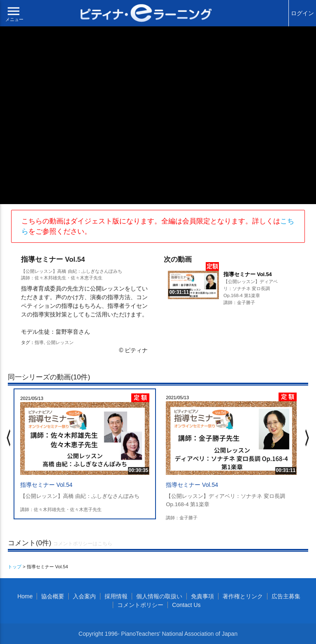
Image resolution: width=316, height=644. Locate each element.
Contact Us (186, 605)
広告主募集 (286, 596)
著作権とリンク (243, 596)
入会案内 (84, 596)
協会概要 (53, 596)
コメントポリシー (140, 605)
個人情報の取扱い (159, 596)
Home (25, 596)
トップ (15, 567)
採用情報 (116, 596)
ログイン (302, 13)
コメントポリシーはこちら (83, 544)
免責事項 (202, 596)
